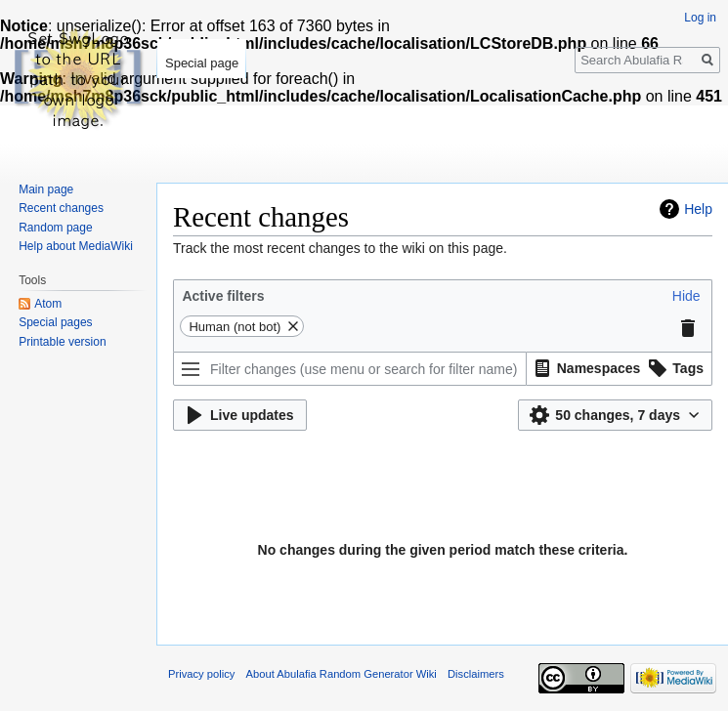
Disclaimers (476, 674)
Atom (48, 304)
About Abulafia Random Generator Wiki (342, 674)
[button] (686, 296)
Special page (202, 63)
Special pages (55, 322)
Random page (55, 228)
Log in (700, 18)
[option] (585, 368)
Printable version (62, 342)
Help (698, 209)
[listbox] (620, 369)
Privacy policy (201, 674)
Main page (46, 189)
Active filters (223, 296)
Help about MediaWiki (76, 246)
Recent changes (61, 208)
